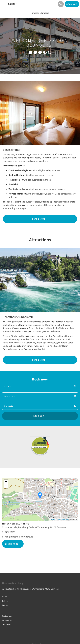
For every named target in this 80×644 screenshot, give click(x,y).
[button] (6, 123)
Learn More (39, 219)
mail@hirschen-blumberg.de (19, 537)
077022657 (10, 532)
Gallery (5, 601)
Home (5, 597)
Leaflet (52, 520)
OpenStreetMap (63, 520)
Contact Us (7, 624)
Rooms (5, 605)
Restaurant (7, 616)
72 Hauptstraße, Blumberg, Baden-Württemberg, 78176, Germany (34, 527)
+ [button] (6, 482)
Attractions (7, 620)
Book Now (39, 416)
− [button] (6, 486)
